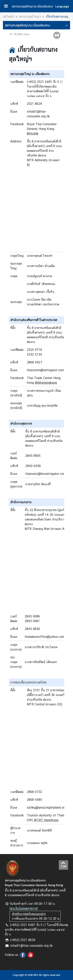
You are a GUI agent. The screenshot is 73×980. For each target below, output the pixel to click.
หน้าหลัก (9, 17)
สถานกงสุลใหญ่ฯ (30, 17)
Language (62, 6)
